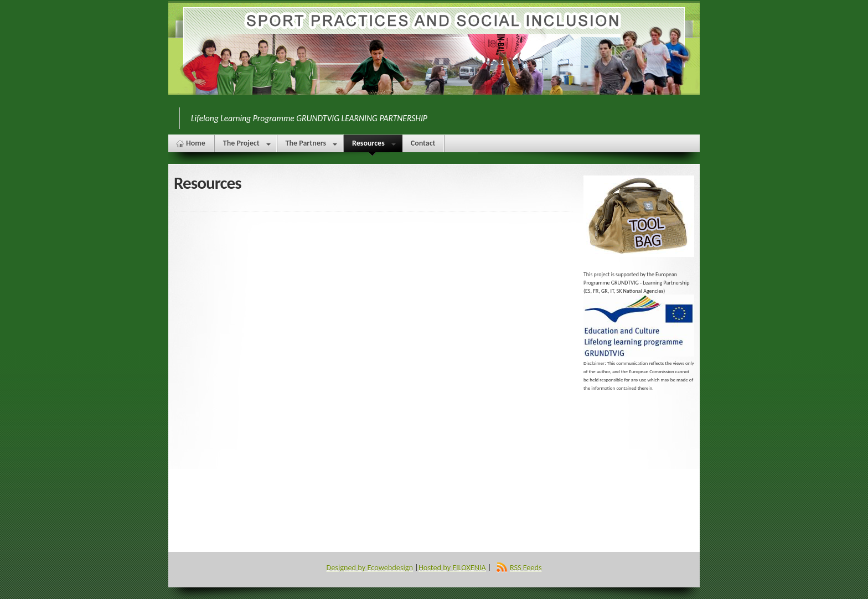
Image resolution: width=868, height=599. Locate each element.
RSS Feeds (526, 567)
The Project (247, 145)
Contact (423, 143)
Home (196, 143)
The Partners (312, 145)
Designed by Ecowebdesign (370, 567)
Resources (373, 145)
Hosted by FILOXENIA (452, 567)
